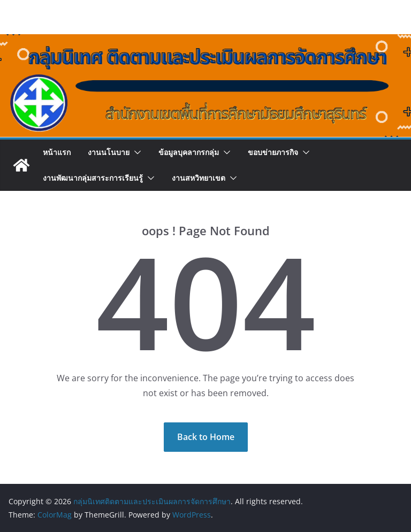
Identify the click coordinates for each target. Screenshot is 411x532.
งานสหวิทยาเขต (199, 178)
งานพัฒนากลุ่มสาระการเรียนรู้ (93, 178)
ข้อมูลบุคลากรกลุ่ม (189, 152)
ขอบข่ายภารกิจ (273, 152)
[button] (135, 152)
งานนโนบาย (109, 152)
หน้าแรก (57, 152)
